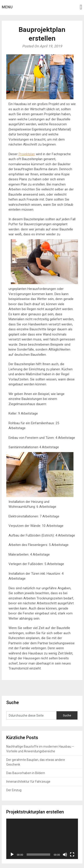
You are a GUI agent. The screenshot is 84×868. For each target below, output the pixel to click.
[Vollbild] (72, 855)
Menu (7, 7)
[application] (42, 839)
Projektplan (27, 154)
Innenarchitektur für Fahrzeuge (28, 782)
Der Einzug (14, 790)
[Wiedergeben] (12, 855)
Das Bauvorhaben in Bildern (26, 773)
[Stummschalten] (65, 855)
